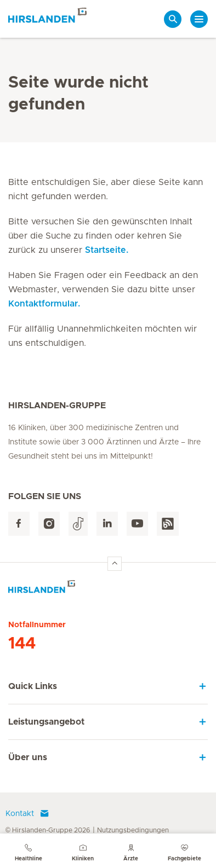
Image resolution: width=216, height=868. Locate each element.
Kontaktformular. (44, 304)
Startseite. (107, 250)
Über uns (28, 757)
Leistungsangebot (46, 722)
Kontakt (27, 814)
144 (22, 644)
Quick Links (33, 686)
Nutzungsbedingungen (133, 830)
